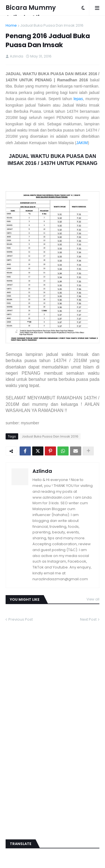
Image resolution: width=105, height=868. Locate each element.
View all (93, 599)
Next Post (88, 619)
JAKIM (82, 143)
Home (11, 25)
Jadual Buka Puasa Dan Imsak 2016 (52, 25)
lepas (78, 99)
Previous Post (21, 619)
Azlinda (42, 471)
